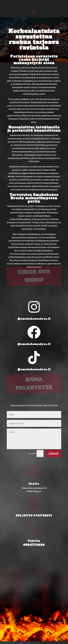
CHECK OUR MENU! (34, 264)
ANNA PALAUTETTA (34, 372)
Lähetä (54, 453)
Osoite (34, 484)
